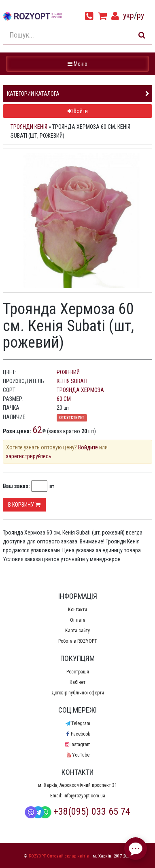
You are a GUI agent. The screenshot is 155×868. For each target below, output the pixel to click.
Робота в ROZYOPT (78, 641)
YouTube (77, 755)
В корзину (24, 505)
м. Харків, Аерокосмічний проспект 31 (77, 785)
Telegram (77, 723)
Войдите (88, 447)
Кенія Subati (72, 381)
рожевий (68, 372)
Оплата (78, 620)
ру (140, 15)
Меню (78, 63)
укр (128, 15)
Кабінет (77, 682)
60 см (64, 399)
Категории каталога (33, 94)
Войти (78, 111)
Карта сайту (77, 631)
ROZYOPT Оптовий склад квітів (59, 856)
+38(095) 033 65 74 (77, 811)
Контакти (77, 610)
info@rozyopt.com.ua (84, 796)
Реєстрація (78, 672)
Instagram (77, 744)
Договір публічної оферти (78, 693)
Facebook (77, 734)
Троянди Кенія (29, 127)
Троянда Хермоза (80, 390)
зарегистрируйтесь (29, 456)
